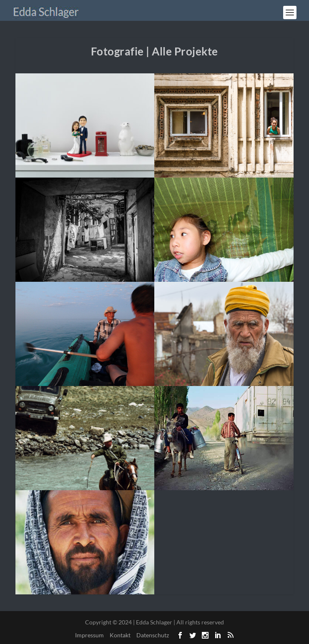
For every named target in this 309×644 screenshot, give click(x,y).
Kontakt (120, 635)
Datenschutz (153, 635)
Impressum (89, 635)
